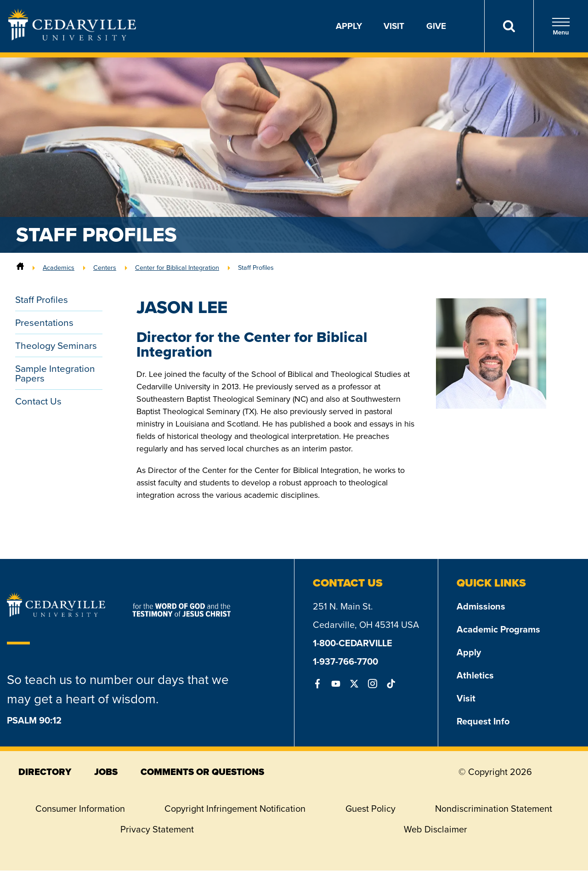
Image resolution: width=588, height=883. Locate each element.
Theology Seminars (56, 345)
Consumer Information (80, 809)
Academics (59, 268)
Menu (561, 26)
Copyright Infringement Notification (235, 809)
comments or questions (202, 772)
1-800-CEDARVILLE (353, 643)
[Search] (509, 26)
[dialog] (560, 855)
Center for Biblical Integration (177, 268)
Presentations (44, 322)
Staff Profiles (256, 268)
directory (45, 772)
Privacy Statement (157, 829)
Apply (349, 26)
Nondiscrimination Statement (494, 809)
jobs (106, 772)
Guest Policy (370, 809)
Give (436, 26)
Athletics (475, 675)
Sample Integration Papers (55, 373)
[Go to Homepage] (72, 38)
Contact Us (38, 401)
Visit (394, 26)
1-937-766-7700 (345, 661)
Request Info (483, 721)
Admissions (481, 606)
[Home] (20, 268)
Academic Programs (498, 629)
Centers (105, 268)
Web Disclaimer (435, 829)
